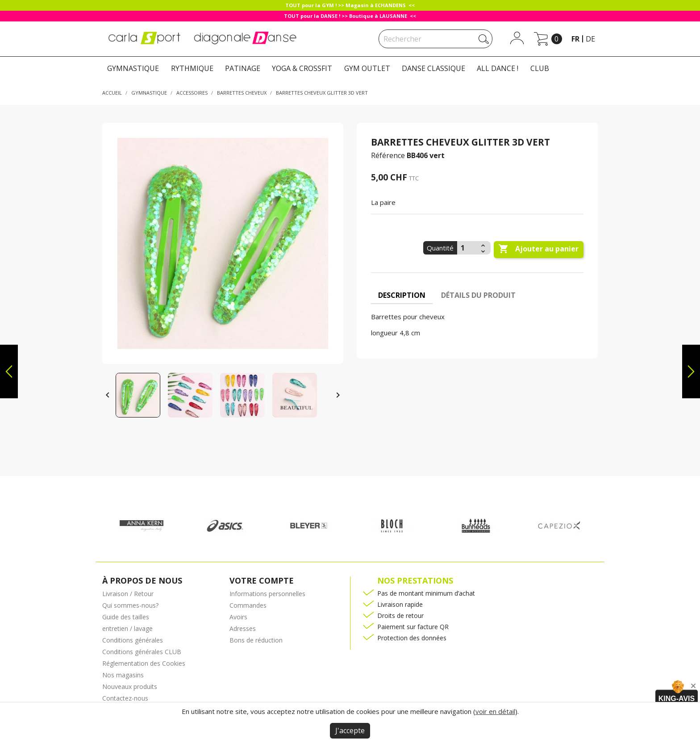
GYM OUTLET (367, 68)
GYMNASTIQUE (133, 68)
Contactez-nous (125, 698)
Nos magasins (123, 675)
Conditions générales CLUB (142, 652)
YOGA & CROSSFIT (302, 68)
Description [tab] (402, 295)
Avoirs (238, 617)
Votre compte (262, 580)
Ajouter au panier (538, 249)
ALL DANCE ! (498, 68)
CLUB (540, 68)
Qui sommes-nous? (130, 605)
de (590, 39)
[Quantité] (468, 248)
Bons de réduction (256, 640)
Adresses (243, 628)
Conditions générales (133, 640)
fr (575, 39)
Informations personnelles (267, 594)
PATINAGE (243, 68)
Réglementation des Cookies (144, 663)
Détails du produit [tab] (478, 295)
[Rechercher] (435, 39)
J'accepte (350, 730)
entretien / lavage (127, 628)
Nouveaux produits (130, 687)
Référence (388, 155)
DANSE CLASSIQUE (433, 68)
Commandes (248, 605)
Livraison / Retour (128, 594)
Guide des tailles (126, 617)
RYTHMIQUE (192, 68)
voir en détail (495, 711)
